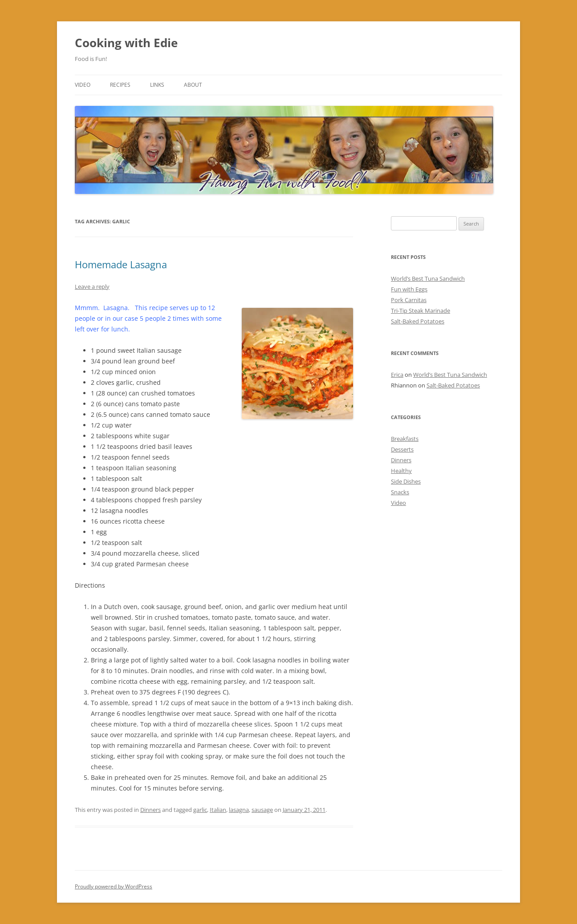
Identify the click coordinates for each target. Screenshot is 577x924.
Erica (397, 375)
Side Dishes (406, 481)
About (193, 85)
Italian (218, 810)
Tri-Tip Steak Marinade (421, 311)
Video (83, 85)
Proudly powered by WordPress (114, 886)
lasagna (239, 810)
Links (157, 85)
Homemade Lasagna (121, 264)
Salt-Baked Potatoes (418, 321)
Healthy (401, 471)
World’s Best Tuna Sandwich (428, 278)
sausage (262, 810)
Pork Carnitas (409, 300)
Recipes (120, 85)
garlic (200, 810)
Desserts (402, 449)
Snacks (400, 492)
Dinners (150, 810)
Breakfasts (405, 439)
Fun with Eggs (409, 289)
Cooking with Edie (126, 43)
